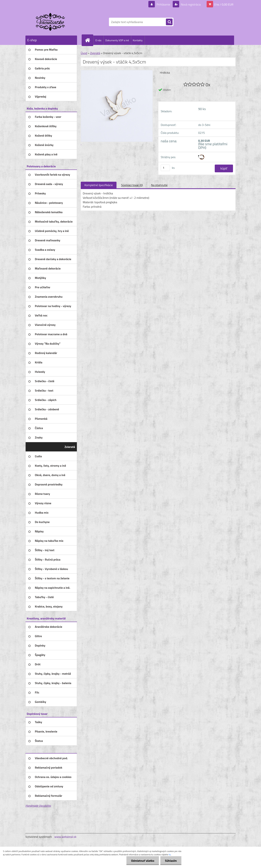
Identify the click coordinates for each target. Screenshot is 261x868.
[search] (169, 22)
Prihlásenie (163, 4)
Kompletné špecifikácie (99, 185)
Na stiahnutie (159, 185)
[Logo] (51, 22)
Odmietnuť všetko (143, 861)
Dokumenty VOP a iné (117, 40)
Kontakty (138, 40)
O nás (98, 40)
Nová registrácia (190, 4)
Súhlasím (171, 861)
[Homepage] (89, 40)
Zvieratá (95, 53)
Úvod (84, 53)
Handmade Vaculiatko (38, 806)
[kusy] (165, 168)
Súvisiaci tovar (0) (132, 185)
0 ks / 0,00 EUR (224, 4)
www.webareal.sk (65, 837)
